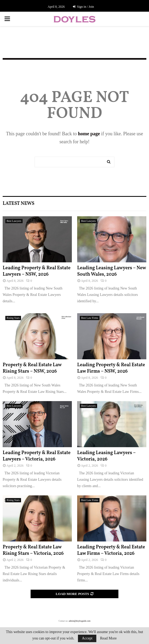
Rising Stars (13, 318)
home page (89, 134)
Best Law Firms (90, 318)
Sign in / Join (83, 7)
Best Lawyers (14, 221)
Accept (87, 638)
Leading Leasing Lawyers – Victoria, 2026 (106, 456)
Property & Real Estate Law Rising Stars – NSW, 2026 (32, 368)
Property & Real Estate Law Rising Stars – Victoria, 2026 (33, 550)
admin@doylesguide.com (80, 621)
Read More (108, 638)
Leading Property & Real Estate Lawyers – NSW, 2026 (37, 271)
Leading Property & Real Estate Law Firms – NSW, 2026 (111, 368)
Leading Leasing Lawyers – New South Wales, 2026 (112, 271)
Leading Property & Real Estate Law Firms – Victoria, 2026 (111, 550)
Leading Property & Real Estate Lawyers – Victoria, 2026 (37, 456)
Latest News (18, 204)
